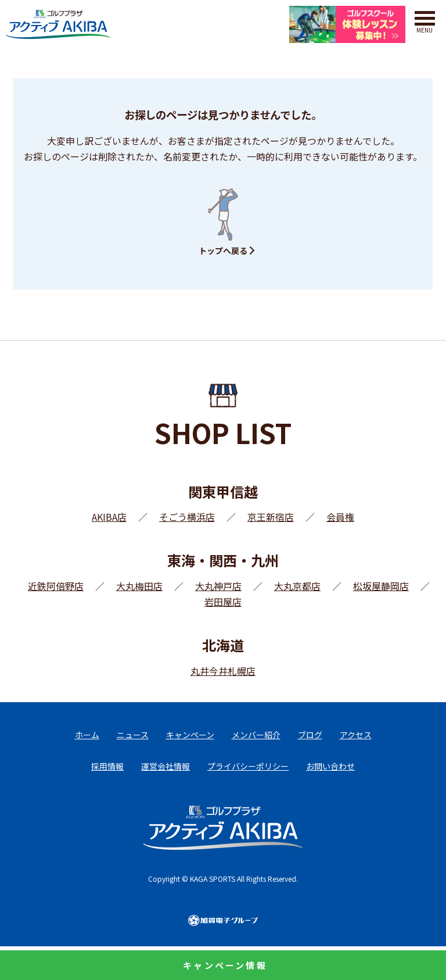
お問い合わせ (330, 766)
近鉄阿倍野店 (56, 586)
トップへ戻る (223, 251)
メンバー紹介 (256, 735)
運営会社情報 (166, 766)
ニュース (133, 735)
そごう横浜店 (187, 517)
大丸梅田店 (139, 586)
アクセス (356, 735)
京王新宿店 (271, 517)
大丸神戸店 (218, 586)
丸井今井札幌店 (223, 671)
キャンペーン (190, 735)
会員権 (340, 517)
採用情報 (107, 766)
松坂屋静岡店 (381, 586)
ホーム (87, 735)
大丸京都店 (297, 586)
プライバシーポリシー (248, 766)
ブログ (310, 735)
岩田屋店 (223, 602)
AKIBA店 (109, 517)
